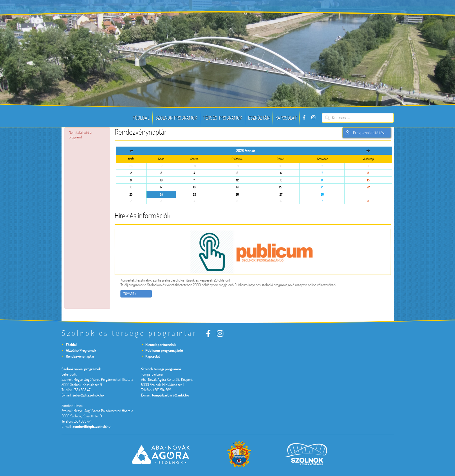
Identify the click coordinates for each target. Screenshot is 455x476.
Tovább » (130, 294)
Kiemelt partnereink (160, 345)
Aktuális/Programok (81, 350)
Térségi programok (223, 118)
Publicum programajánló (164, 350)
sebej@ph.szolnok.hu (88, 395)
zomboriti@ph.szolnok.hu (92, 426)
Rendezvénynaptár (80, 356)
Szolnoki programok (176, 118)
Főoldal (141, 118)
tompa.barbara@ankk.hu (171, 395)
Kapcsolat (286, 118)
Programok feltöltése (365, 133)
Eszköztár (259, 118)
